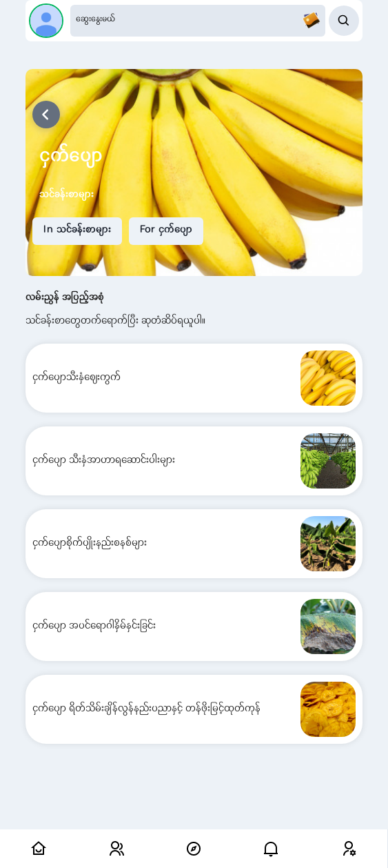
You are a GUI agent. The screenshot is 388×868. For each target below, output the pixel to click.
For (166, 230)
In (77, 230)
